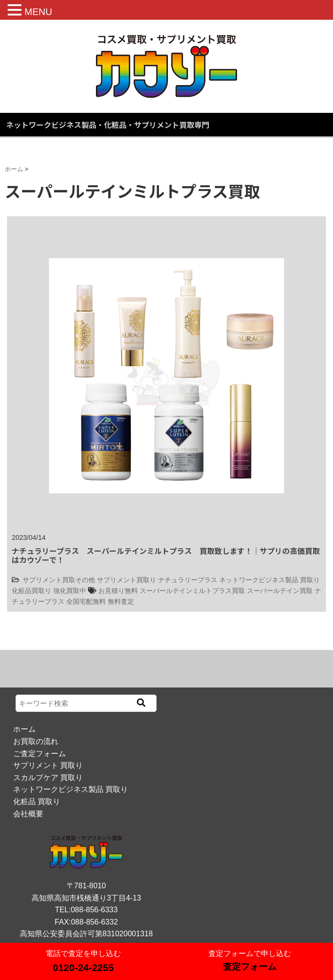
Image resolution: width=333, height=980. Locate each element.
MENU (38, 12)
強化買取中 (70, 591)
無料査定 (121, 601)
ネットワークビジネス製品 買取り (270, 580)
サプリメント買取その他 (59, 580)
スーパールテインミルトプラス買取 (192, 591)
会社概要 (28, 814)
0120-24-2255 (83, 968)
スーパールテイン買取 (280, 591)
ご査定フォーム (40, 754)
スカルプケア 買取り (48, 778)
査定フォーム (250, 967)
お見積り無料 (118, 591)
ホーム (24, 729)
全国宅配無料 (86, 601)
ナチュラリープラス (188, 580)
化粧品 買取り (37, 802)
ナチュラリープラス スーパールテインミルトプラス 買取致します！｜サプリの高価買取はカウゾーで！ (166, 555)
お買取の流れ (36, 741)
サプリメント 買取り (48, 765)
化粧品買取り (32, 591)
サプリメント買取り (127, 580)
